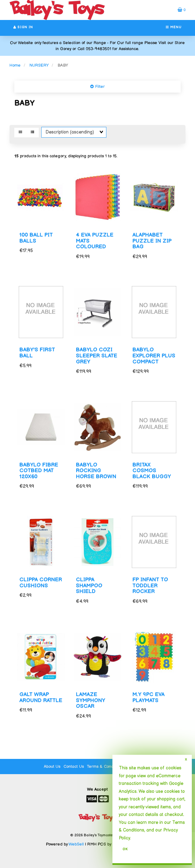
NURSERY (39, 65)
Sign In (23, 27)
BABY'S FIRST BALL (37, 353)
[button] (182, 10)
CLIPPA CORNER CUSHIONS (41, 583)
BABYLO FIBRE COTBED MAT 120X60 (39, 471)
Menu (174, 27)
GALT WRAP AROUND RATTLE (41, 698)
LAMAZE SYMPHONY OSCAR (91, 700)
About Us (52, 767)
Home (15, 65)
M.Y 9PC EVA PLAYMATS (148, 698)
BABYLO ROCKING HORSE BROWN (96, 471)
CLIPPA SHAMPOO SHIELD (89, 586)
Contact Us (74, 767)
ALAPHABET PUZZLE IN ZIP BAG (152, 241)
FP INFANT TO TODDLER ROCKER (150, 586)
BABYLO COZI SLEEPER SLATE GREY (97, 356)
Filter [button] (99, 87)
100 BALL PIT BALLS (36, 238)
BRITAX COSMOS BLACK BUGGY (152, 471)
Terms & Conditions (105, 767)
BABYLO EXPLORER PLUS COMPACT (154, 356)
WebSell (76, 844)
